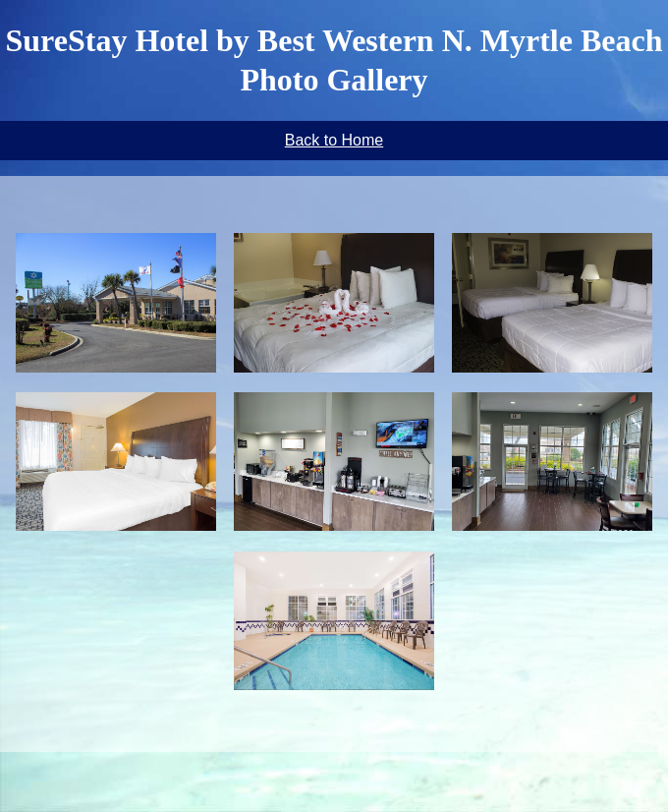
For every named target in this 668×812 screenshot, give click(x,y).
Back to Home (334, 140)
